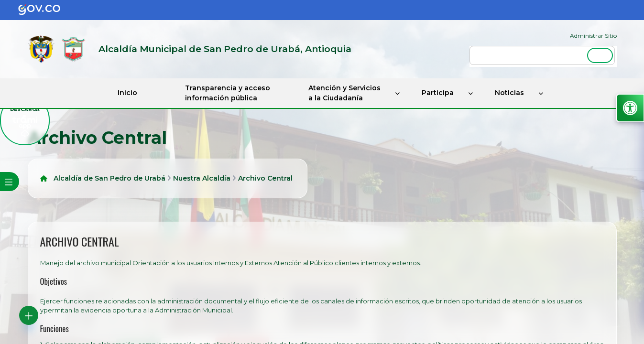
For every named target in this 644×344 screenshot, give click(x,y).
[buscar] (542, 55)
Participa (438, 93)
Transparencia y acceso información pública (228, 93)
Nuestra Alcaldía (202, 178)
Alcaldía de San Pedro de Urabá (109, 178)
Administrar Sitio (593, 36)
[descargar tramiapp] (25, 120)
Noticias (509, 93)
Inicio (127, 93)
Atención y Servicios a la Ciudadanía (344, 93)
